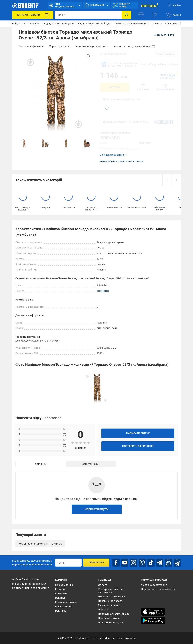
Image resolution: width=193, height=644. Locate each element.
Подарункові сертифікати (114, 614)
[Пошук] (126, 15)
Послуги (103, 609)
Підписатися (96, 562)
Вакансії (60, 598)
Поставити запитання (138, 446)
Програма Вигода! (109, 618)
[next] (176, 180)
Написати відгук (138, 433)
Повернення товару (110, 601)
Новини (60, 589)
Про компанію (64, 585)
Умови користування (154, 585)
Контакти (61, 593)
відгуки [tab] (39, 464)
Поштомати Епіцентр (111, 622)
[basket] (173, 15)
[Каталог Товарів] (33, 15)
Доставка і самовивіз (111, 596)
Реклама (61, 611)
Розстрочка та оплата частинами (112, 591)
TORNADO (145, 143)
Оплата (103, 585)
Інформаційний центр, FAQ (29, 584)
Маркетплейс (64, 606)
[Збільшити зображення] (88, 56)
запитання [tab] (89, 464)
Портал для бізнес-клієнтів (158, 589)
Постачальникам (66, 602)
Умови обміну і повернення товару (121, 161)
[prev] (167, 180)
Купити (114, 87)
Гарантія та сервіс (109, 605)
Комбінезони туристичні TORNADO (40, 544)
